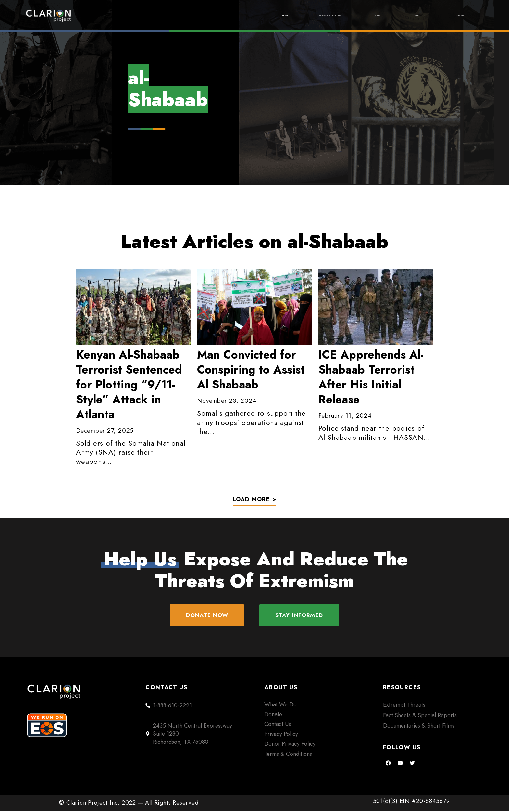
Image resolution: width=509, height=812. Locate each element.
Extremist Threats (404, 706)
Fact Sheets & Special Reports (420, 716)
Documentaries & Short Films (419, 727)
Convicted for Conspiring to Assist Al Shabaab (251, 370)
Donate (453, 16)
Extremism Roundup (274, 16)
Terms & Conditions (288, 755)
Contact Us (278, 725)
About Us (397, 16)
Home (205, 16)
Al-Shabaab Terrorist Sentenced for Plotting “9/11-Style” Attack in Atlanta (129, 385)
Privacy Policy (281, 735)
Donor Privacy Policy (290, 745)
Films (344, 16)
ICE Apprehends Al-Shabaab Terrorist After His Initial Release (371, 377)
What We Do (280, 705)
